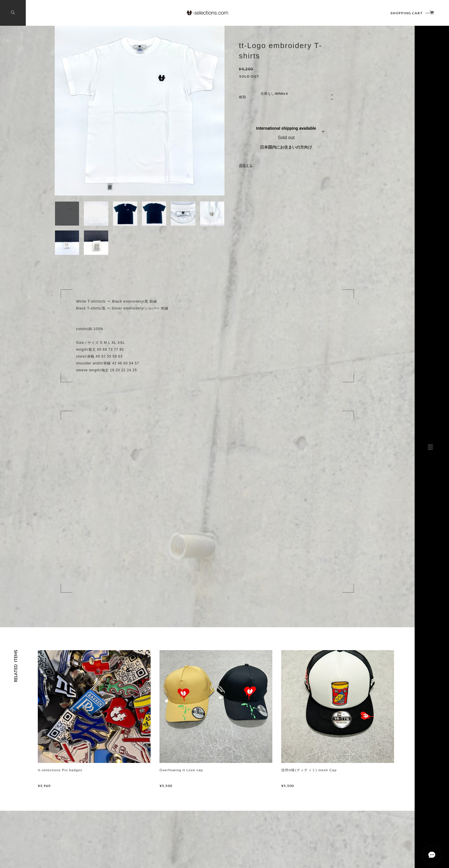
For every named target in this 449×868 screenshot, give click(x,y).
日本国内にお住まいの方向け (286, 147)
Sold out (286, 138)
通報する (246, 165)
